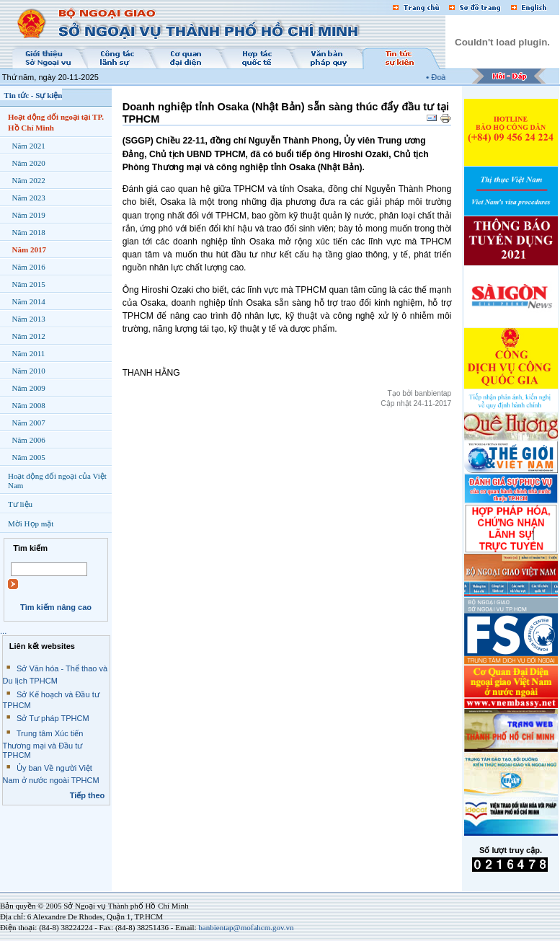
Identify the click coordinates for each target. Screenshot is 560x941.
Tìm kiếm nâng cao (56, 607)
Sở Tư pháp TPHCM (53, 718)
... (3, 631)
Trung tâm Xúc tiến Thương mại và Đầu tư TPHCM (43, 744)
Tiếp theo (88, 795)
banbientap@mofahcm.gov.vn (246, 927)
